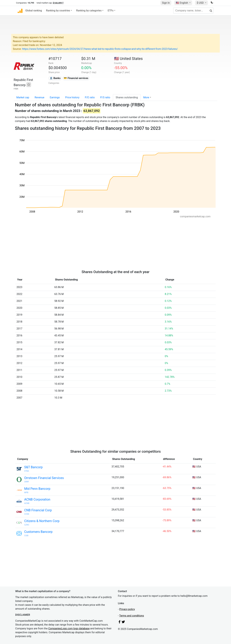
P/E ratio (90, 97)
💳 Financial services (76, 78)
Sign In (166, 3)
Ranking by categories (89, 11)
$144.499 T (58, 3)
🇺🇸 (182, 3)
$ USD (200, 3)
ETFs (111, 11)
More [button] (146, 97)
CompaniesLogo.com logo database (69, 628)
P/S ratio (105, 97)
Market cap (23, 97)
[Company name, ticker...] (193, 11)
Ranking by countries (58, 11)
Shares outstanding (127, 97)
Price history (72, 97)
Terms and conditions (132, 616)
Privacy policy (127, 609)
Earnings (55, 97)
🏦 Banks (55, 78)
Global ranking (34, 11)
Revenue (40, 97)
